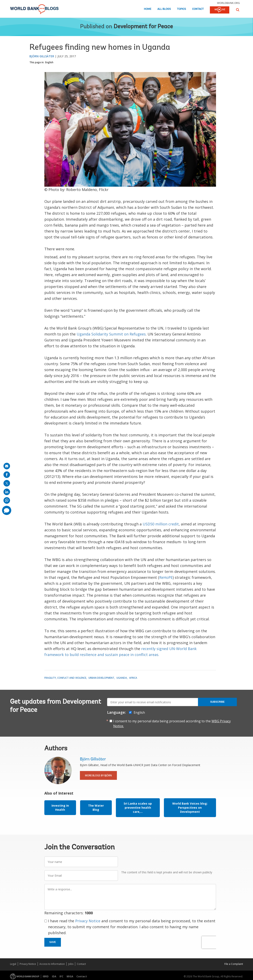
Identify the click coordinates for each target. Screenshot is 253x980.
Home (148, 9)
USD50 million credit (161, 524)
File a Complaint (234, 964)
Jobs (71, 964)
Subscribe (217, 702)
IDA (54, 976)
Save (53, 942)
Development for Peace (143, 27)
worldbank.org (228, 3)
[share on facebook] (7, 475)
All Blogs (164, 9)
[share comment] (7, 510)
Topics (181, 9)
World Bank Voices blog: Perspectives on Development (190, 808)
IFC (61, 976)
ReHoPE (166, 577)
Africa (133, 678)
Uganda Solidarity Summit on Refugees (111, 334)
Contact (198, 9)
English (49, 62)
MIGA (70, 976)
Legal (13, 964)
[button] (238, 10)
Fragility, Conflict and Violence (65, 678)
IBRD (46, 976)
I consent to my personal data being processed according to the (172, 724)
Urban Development (101, 678)
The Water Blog (96, 808)
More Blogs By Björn (98, 775)
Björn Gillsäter (42, 56)
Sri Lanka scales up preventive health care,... (138, 808)
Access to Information (52, 964)
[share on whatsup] (7, 500)
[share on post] (7, 483)
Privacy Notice (88, 921)
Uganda (122, 678)
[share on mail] (7, 466)
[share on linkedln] (7, 492)
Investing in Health (60, 808)
